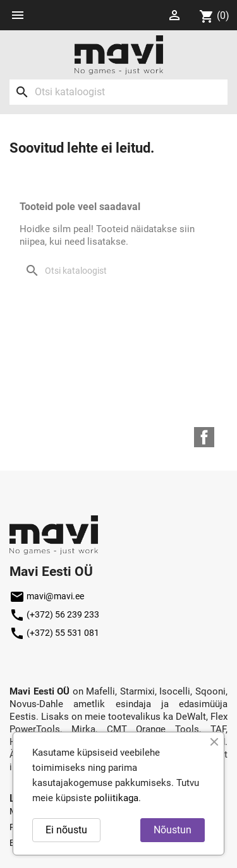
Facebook (204, 437)
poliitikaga (116, 798)
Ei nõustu (66, 830)
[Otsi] (118, 92)
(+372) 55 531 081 (54, 633)
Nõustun (173, 830)
